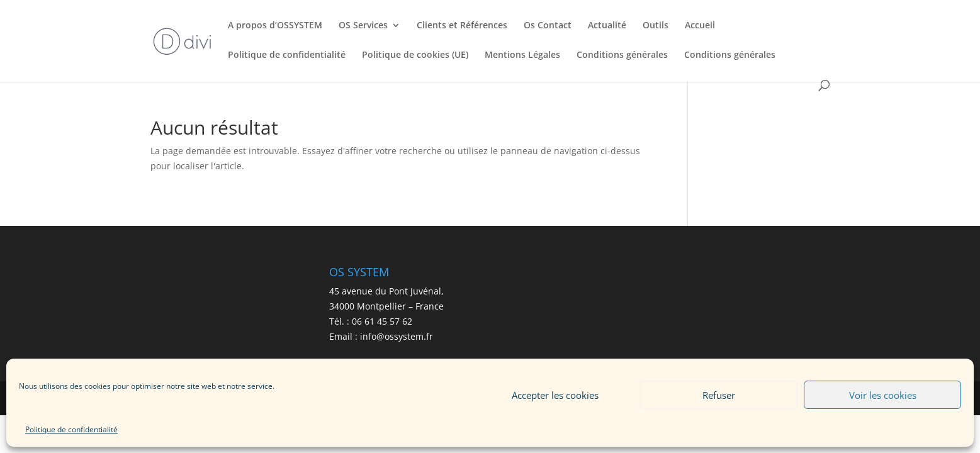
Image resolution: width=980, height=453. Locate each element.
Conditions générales (622, 55)
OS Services (363, 26)
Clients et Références (462, 26)
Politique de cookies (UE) (415, 55)
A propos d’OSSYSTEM (275, 26)
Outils (656, 26)
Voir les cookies (883, 395)
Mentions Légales (522, 55)
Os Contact (548, 26)
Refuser (719, 395)
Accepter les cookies (555, 395)
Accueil (700, 26)
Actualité (607, 26)
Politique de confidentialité (71, 429)
